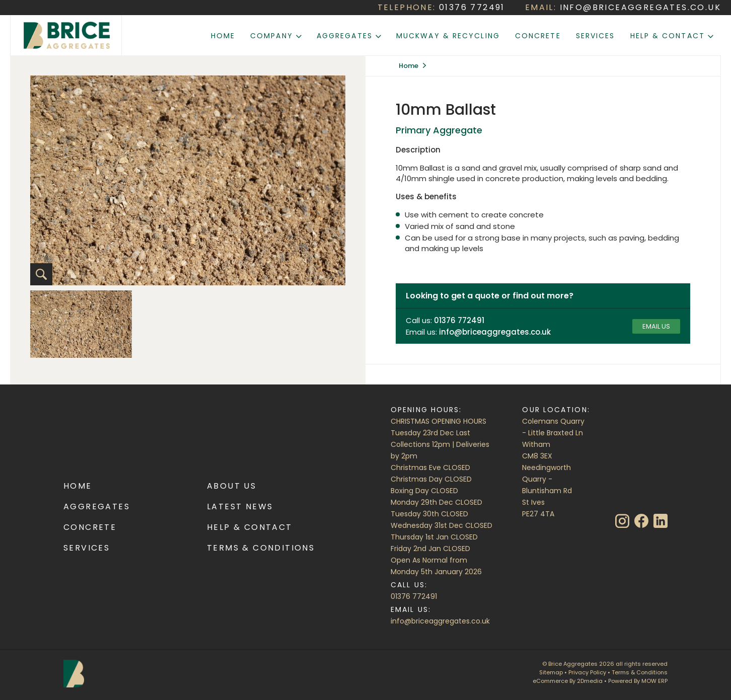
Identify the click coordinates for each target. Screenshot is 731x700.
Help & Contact (672, 36)
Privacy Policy (587, 672)
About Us (232, 486)
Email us (656, 326)
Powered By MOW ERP (638, 681)
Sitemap (551, 672)
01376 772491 (414, 596)
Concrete (538, 36)
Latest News (240, 507)
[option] (81, 324)
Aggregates (349, 36)
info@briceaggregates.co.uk (440, 621)
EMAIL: (623, 7)
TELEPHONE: (441, 7)
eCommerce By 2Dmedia (568, 681)
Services (596, 36)
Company (276, 36)
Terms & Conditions (261, 548)
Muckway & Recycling (448, 36)
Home (223, 36)
